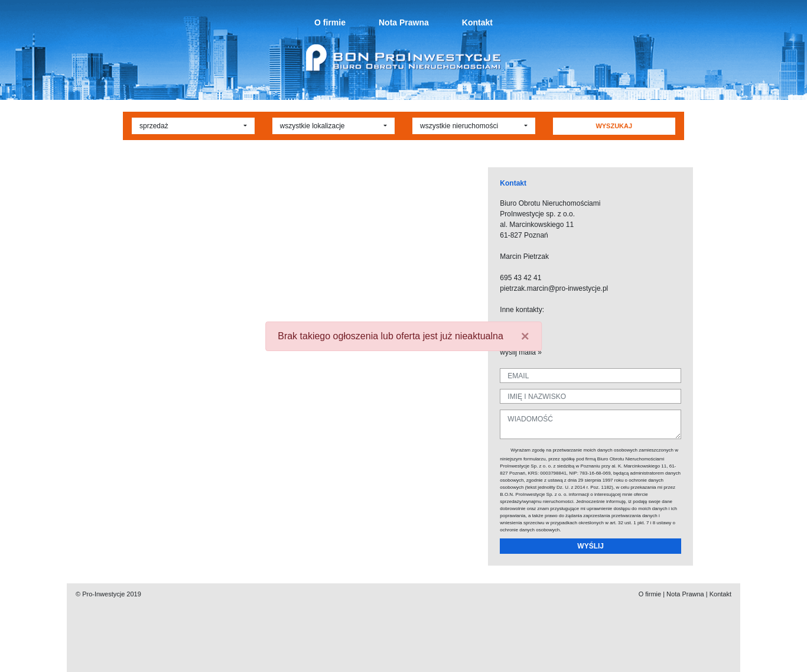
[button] (193, 126)
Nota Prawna (404, 22)
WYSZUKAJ (614, 126)
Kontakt (477, 22)
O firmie (330, 22)
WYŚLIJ (590, 546)
